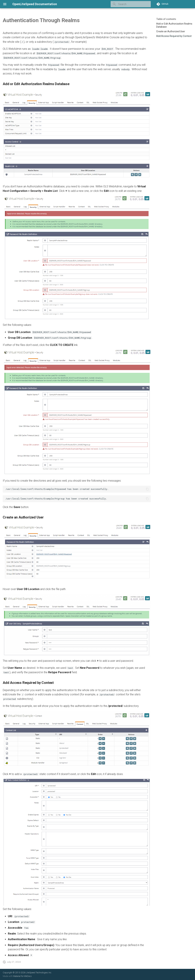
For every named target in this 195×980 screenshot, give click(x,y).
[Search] (131, 4)
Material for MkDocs (22, 976)
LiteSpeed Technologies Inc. (39, 973)
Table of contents (166, 19)
